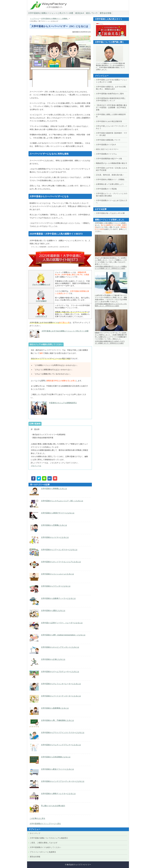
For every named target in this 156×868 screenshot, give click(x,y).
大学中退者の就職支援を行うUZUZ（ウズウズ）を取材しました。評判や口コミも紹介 (110, 342)
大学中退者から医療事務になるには (55, 708)
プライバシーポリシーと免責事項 (43, 852)
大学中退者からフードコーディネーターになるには (61, 696)
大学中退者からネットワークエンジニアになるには (61, 562)
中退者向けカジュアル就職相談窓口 (63, 403)
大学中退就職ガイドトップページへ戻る (45, 824)
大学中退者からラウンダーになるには (56, 586)
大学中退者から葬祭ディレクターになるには (58, 794)
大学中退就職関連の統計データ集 (109, 159)
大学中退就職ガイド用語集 (106, 189)
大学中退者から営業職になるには (54, 525)
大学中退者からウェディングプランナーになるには (61, 745)
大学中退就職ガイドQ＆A (106, 145)
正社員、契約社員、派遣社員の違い (110, 175)
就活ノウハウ (92, 13)
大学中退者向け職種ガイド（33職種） (111, 180)
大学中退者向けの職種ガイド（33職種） (55, 19)
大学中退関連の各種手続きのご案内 (110, 94)
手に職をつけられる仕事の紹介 (53, 806)
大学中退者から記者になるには (53, 659)
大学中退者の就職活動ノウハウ (108, 140)
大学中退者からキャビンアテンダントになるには (60, 647)
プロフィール (36, 466)
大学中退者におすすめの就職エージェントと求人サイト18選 (65, 331)
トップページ (35, 19)
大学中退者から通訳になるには (53, 611)
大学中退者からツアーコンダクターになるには (59, 550)
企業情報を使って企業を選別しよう (110, 184)
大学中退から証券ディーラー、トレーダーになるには (62, 623)
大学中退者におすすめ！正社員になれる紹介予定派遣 (112, 169)
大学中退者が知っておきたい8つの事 (110, 213)
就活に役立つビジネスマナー (107, 149)
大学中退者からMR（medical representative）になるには (63, 635)
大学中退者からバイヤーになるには (55, 537)
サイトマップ (35, 833)
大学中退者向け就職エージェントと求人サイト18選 (51, 13)
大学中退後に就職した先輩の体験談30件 (111, 116)
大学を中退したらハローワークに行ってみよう (112, 127)
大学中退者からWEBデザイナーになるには (58, 513)
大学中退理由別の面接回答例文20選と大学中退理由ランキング (111, 99)
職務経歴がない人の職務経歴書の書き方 (112, 163)
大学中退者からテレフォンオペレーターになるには (61, 684)
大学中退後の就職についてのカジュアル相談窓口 (49, 838)
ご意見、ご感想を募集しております (44, 843)
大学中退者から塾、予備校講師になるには (57, 720)
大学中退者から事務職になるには (54, 489)
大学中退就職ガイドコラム (106, 154)
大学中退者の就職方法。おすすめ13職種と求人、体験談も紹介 (111, 88)
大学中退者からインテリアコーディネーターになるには (63, 781)
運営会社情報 (106, 13)
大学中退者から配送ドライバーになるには (57, 769)
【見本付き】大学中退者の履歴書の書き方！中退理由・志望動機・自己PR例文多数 (112, 108)
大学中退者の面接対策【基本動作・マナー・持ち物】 (112, 134)
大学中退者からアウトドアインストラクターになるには (63, 733)
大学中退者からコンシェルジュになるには (57, 574)
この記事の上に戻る (37, 818)
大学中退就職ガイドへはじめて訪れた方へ (112, 202)
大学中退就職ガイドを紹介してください (45, 847)
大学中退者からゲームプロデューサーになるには (60, 672)
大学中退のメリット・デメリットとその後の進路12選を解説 (112, 195)
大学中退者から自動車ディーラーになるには (58, 598)
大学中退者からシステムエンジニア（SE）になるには (62, 501)
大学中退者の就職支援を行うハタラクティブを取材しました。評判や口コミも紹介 (111, 305)
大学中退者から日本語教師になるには (56, 757)
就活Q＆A (80, 13)
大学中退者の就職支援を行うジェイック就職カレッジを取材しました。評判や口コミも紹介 (111, 267)
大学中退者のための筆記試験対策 (109, 121)
